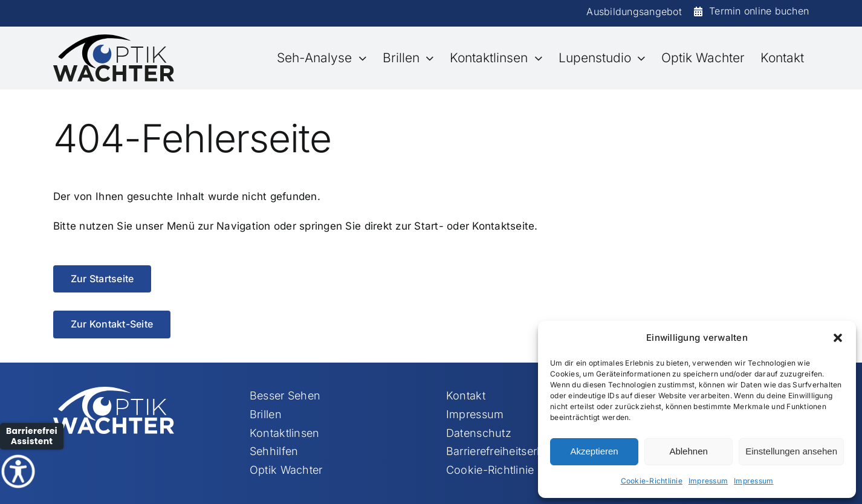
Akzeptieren (594, 451)
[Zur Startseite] (102, 279)
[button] (838, 338)
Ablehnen (688, 451)
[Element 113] (114, 39)
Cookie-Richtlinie (652, 481)
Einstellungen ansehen (791, 451)
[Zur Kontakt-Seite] (112, 324)
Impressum (708, 481)
